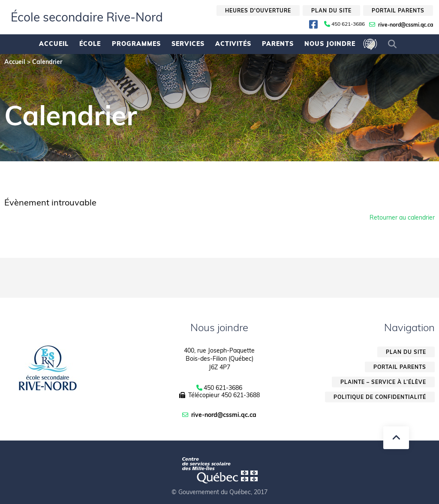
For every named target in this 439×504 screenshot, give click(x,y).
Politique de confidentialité (380, 397)
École (90, 44)
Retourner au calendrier (402, 217)
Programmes (136, 44)
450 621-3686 (348, 24)
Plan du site (331, 11)
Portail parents (398, 11)
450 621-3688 (241, 395)
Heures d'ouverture (258, 11)
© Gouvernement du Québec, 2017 (219, 492)
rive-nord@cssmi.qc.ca (406, 25)
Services (188, 44)
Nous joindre (330, 44)
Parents (278, 44)
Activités (233, 44)
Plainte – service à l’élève (383, 382)
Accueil (54, 44)
